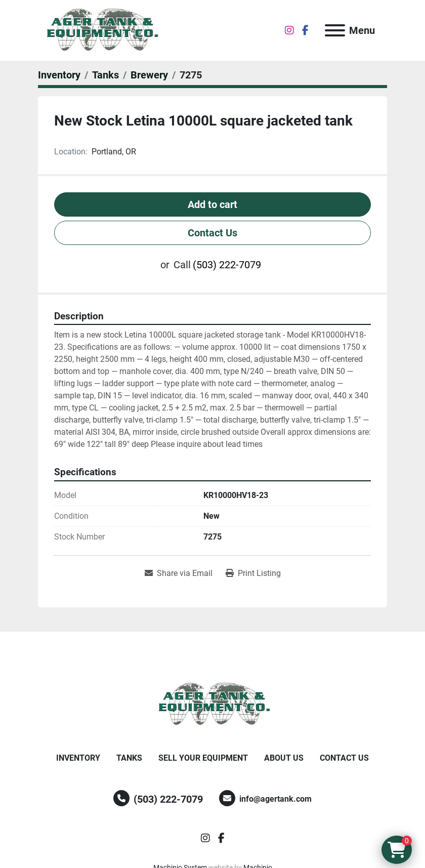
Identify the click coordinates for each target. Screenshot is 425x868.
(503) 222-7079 (227, 265)
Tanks (129, 758)
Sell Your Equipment (203, 758)
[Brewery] (149, 75)
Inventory (78, 758)
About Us (284, 758)
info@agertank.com (275, 799)
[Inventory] (59, 75)
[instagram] (289, 30)
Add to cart (212, 204)
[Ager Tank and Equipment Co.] (212, 704)
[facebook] (305, 30)
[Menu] (335, 30)
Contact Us (212, 233)
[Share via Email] (179, 573)
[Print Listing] (253, 573)
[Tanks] (105, 75)
